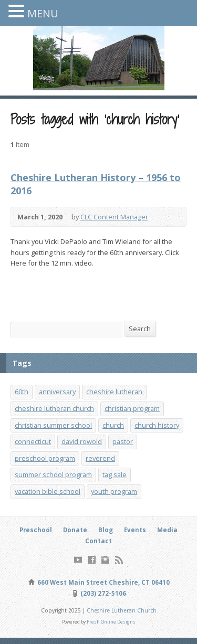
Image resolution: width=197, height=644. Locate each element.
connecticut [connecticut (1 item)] (33, 441)
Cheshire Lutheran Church (122, 610)
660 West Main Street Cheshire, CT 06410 (103, 582)
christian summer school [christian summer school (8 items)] (53, 425)
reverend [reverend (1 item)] (100, 458)
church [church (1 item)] (113, 425)
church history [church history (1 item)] (157, 425)
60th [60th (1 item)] (22, 392)
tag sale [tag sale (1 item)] (115, 474)
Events (135, 530)
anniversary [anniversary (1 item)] (57, 392)
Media (167, 530)
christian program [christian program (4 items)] (132, 408)
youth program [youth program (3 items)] (114, 491)
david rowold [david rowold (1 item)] (82, 441)
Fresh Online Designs (111, 622)
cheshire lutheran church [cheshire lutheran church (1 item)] (54, 408)
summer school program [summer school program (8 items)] (53, 474)
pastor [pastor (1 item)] (123, 441)
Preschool (36, 530)
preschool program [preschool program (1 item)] (45, 458)
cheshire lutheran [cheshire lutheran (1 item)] (114, 392)
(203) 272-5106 (102, 593)
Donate (75, 530)
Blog (106, 530)
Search (140, 329)
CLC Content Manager (114, 217)
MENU (43, 13)
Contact (98, 541)
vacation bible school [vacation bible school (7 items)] (48, 491)
